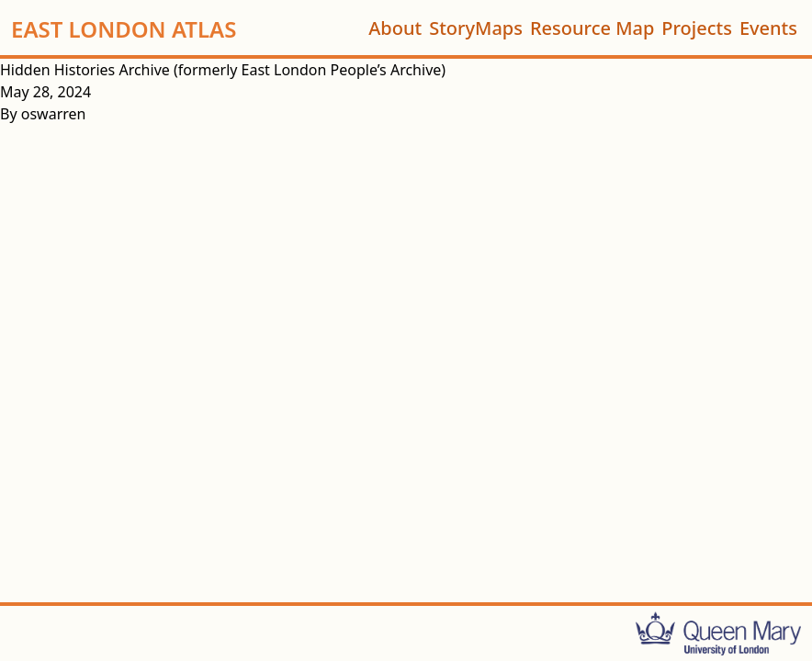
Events (768, 28)
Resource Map (592, 28)
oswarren (54, 114)
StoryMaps (476, 28)
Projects (697, 28)
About (395, 28)
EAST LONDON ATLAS (124, 28)
